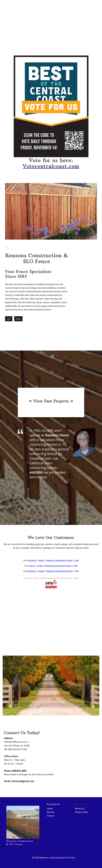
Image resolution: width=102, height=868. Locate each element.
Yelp (77, 560)
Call (9, 319)
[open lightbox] (51, 402)
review (41, 560)
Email (18, 319)
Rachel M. (32, 560)
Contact (51, 816)
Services (51, 812)
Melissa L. (32, 571)
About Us (80, 809)
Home (50, 809)
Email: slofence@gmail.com (19, 781)
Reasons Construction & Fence (59, 560)
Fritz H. (32, 566)
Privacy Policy (82, 812)
